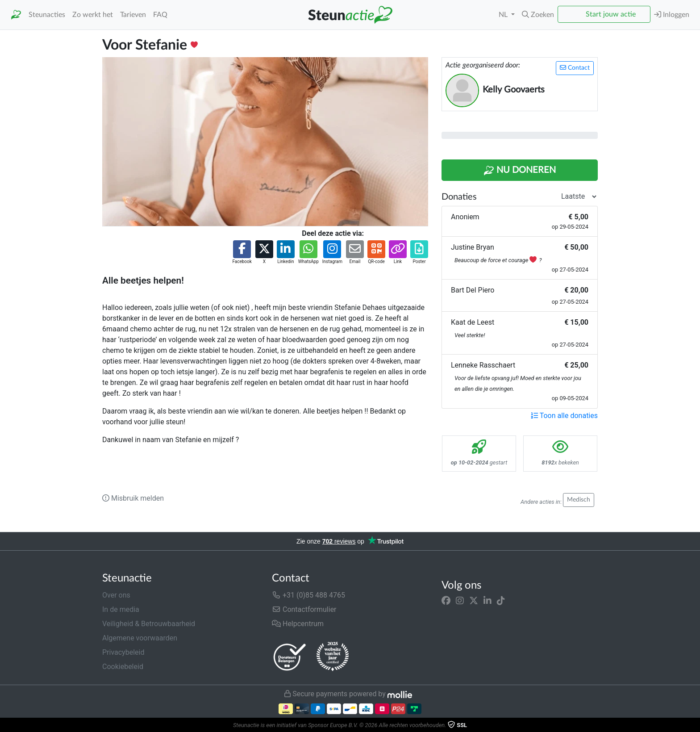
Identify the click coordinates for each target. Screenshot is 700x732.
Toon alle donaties (564, 416)
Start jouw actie (611, 14)
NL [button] (504, 15)
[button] (538, 15)
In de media (121, 609)
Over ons (116, 595)
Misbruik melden (133, 498)
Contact (575, 68)
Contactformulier (304, 609)
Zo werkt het (93, 15)
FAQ (160, 15)
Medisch (579, 500)
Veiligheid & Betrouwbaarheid (149, 624)
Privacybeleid (123, 652)
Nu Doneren (520, 171)
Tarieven (133, 15)
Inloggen (672, 15)
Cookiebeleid (123, 667)
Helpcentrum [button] (298, 624)
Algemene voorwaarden (140, 638)
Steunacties (47, 15)
